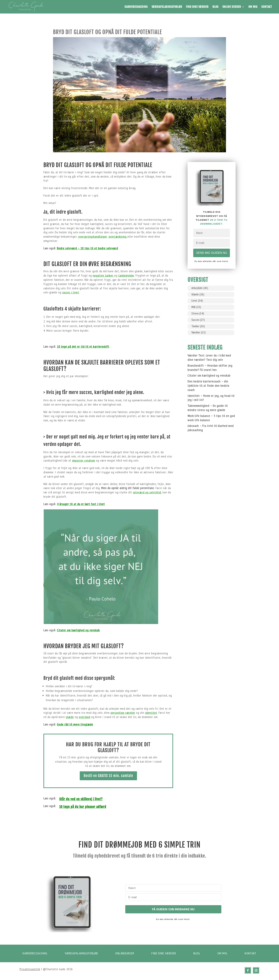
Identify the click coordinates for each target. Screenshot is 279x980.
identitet (151, 713)
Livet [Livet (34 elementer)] (197, 301)
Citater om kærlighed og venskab (78, 630)
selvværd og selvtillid (147, 492)
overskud (85, 717)
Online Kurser (232, 7)
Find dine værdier (197, 7)
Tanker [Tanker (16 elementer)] (198, 326)
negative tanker (103, 275)
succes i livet (71, 292)
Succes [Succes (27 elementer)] (198, 320)
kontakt (251, 953)
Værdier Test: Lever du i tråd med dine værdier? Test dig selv (209, 358)
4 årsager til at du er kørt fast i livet (81, 504)
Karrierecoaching (136, 7)
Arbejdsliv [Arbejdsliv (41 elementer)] (200, 288)
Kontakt (267, 7)
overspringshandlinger (93, 236)
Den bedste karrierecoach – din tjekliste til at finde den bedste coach (208, 386)
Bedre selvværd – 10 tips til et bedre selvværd (87, 248)
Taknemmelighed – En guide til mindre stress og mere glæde (208, 408)
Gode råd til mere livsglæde (75, 724)
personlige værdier (123, 713)
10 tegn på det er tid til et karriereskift (83, 346)
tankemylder (126, 275)
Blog (215, 7)
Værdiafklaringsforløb (167, 7)
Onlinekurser (126, 953)
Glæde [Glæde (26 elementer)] (198, 294)
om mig (223, 953)
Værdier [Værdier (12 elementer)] (198, 332)
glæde (70, 717)
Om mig (253, 7)
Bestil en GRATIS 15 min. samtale (108, 776)
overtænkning (118, 236)
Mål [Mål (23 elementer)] (196, 307)
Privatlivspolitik (30, 969)
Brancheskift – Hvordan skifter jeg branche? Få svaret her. (210, 368)
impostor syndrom (84, 460)
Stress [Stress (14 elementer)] (198, 313)
